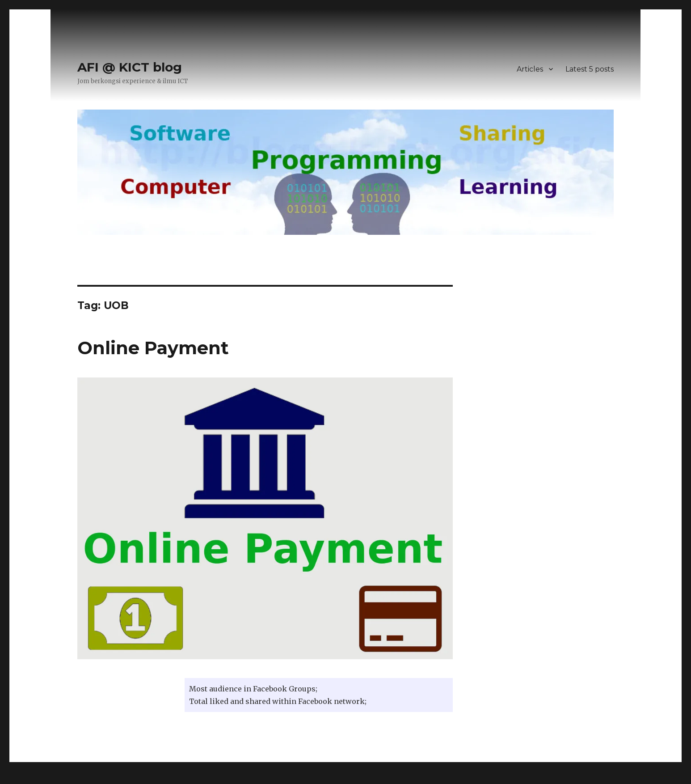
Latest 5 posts (590, 69)
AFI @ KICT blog (130, 67)
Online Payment (153, 348)
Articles (530, 69)
